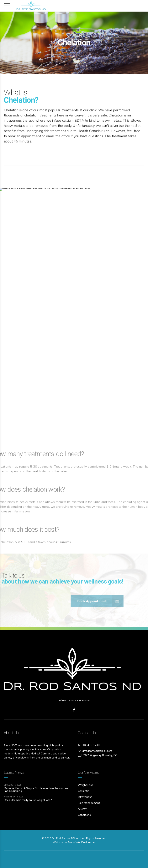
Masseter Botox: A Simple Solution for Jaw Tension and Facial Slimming (37, 790)
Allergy (82, 809)
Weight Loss (85, 785)
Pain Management (89, 803)
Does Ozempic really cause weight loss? (28, 800)
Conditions (84, 815)
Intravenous (85, 797)
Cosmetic (83, 791)
